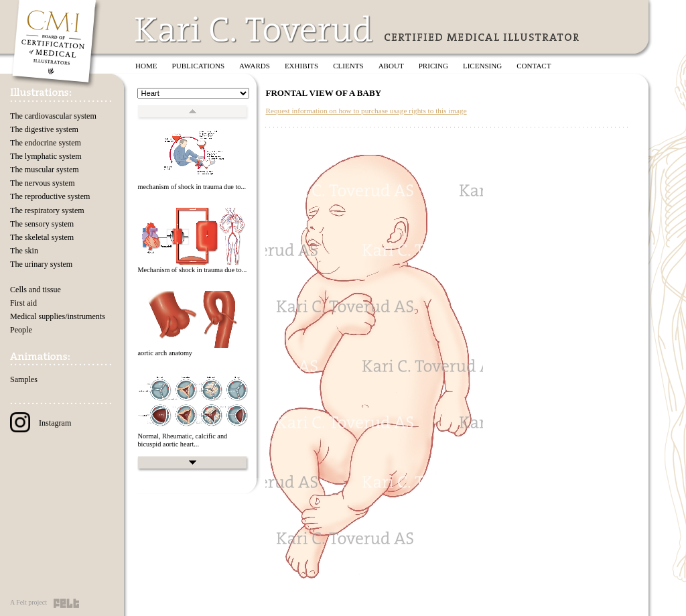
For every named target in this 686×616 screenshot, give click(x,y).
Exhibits (301, 66)
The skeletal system (42, 237)
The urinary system (41, 264)
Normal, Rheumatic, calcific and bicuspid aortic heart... (182, 440)
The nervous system (43, 183)
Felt (66, 603)
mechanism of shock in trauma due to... (192, 187)
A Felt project (28, 602)
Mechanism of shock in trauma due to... (192, 270)
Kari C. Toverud (255, 29)
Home (146, 66)
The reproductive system (50, 196)
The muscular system (45, 170)
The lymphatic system (46, 156)
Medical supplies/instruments (58, 316)
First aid (23, 303)
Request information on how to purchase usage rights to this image (366, 111)
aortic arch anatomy (165, 353)
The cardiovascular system (53, 116)
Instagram (41, 423)
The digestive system (44, 129)
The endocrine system (46, 143)
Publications (199, 66)
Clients (348, 66)
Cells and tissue (36, 290)
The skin (24, 251)
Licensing (482, 66)
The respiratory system (47, 210)
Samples (24, 379)
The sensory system (42, 224)
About (391, 66)
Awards (255, 66)
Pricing (433, 66)
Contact (534, 66)
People (21, 330)
